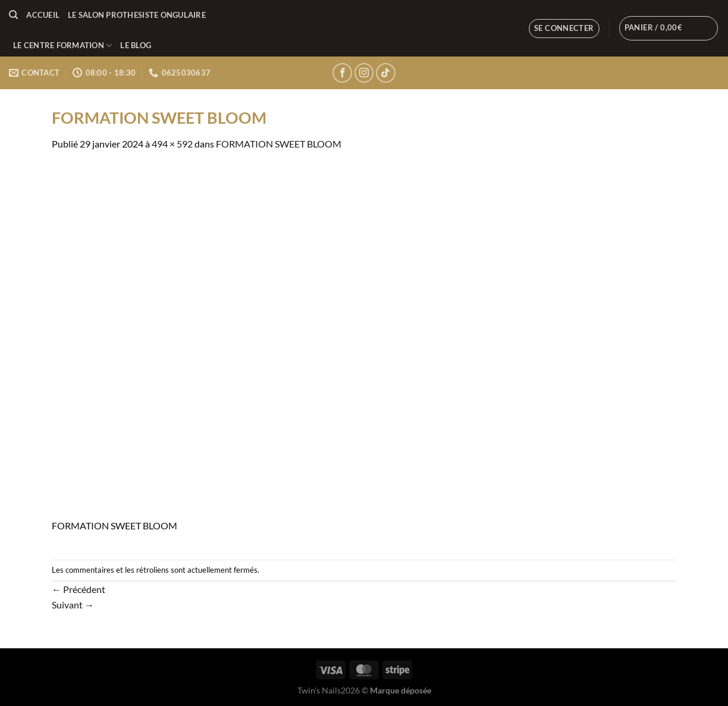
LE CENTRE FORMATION (62, 46)
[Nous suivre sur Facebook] (342, 73)
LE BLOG (136, 45)
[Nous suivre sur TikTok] (386, 73)
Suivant (73, 605)
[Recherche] (13, 15)
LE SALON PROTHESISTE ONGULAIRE (137, 15)
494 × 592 (172, 144)
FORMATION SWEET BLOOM (279, 144)
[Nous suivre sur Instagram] (364, 73)
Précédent (79, 589)
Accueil (43, 15)
